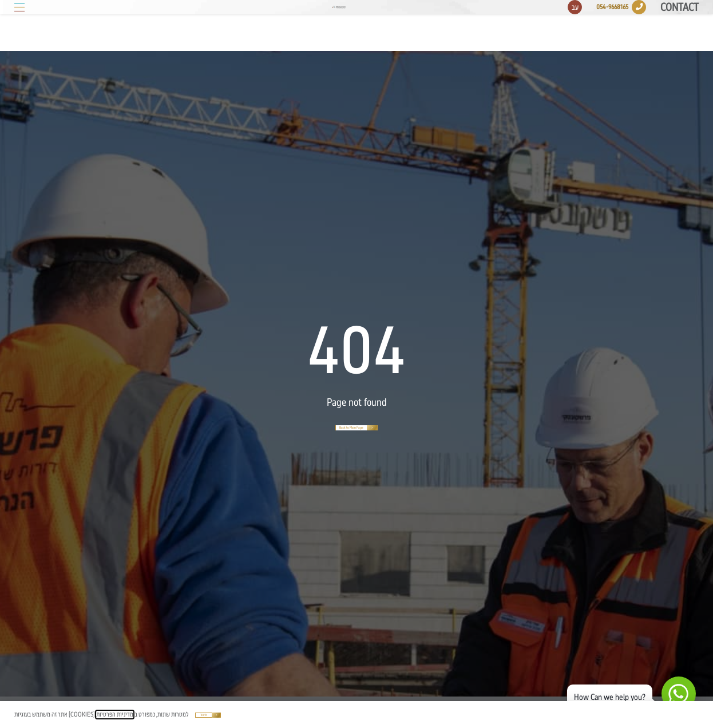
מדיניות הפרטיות (115, 715)
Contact (680, 26)
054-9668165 (612, 25)
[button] (19, 25)
